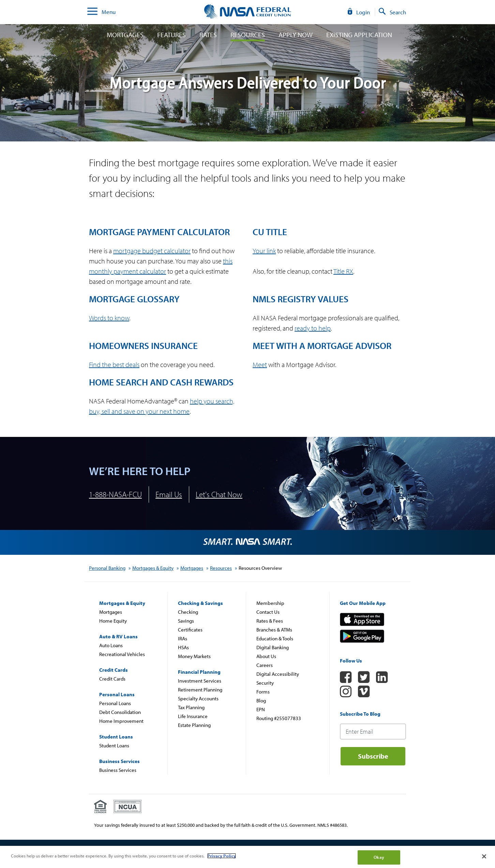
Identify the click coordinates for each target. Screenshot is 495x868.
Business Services (118, 770)
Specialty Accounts (198, 698)
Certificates (190, 630)
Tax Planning (191, 707)
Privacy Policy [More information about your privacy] (222, 856)
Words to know (109, 318)
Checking (188, 612)
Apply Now (296, 35)
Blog (261, 701)
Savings (186, 621)
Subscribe (373, 756)
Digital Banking (273, 647)
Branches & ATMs (274, 630)
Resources (248, 35)
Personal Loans (115, 703)
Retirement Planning (200, 690)
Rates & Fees (270, 621)
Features (171, 35)
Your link (264, 251)
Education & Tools (275, 638)
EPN (261, 709)
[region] (247, 857)
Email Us (169, 494)
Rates (208, 35)
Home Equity (113, 621)
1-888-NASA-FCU (115, 494)
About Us (266, 656)
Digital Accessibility (278, 674)
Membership (270, 603)
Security (265, 683)
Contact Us (268, 612)
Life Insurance (193, 716)
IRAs (183, 638)
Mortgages (125, 35)
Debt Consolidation (120, 712)
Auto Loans (111, 645)
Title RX (343, 271)
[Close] (484, 856)
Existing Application (359, 35)
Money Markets (194, 656)
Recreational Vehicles (122, 654)
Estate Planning (194, 725)
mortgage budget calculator (152, 251)
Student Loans (114, 745)
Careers (265, 665)
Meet (260, 364)
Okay (379, 857)
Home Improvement (121, 721)
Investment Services (200, 681)
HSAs (183, 647)
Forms (263, 692)
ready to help (313, 328)
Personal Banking (107, 568)
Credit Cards (112, 679)
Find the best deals (114, 364)
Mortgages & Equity (153, 568)
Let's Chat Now (219, 494)
